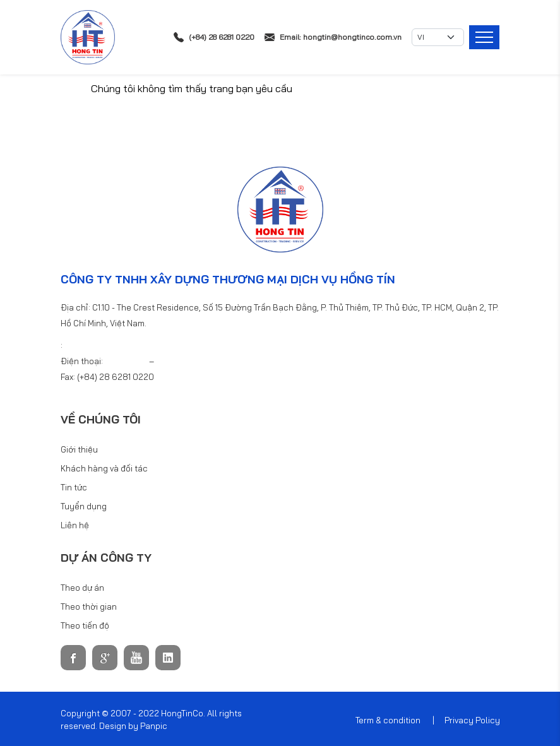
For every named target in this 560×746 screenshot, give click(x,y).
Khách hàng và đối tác (104, 468)
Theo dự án (82, 588)
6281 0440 (177, 361)
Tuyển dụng (84, 506)
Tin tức (74, 487)
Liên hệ (75, 525)
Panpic (154, 726)
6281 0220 (127, 361)
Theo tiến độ (85, 625)
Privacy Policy (472, 720)
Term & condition (388, 720)
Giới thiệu (79, 449)
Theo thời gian (89, 607)
